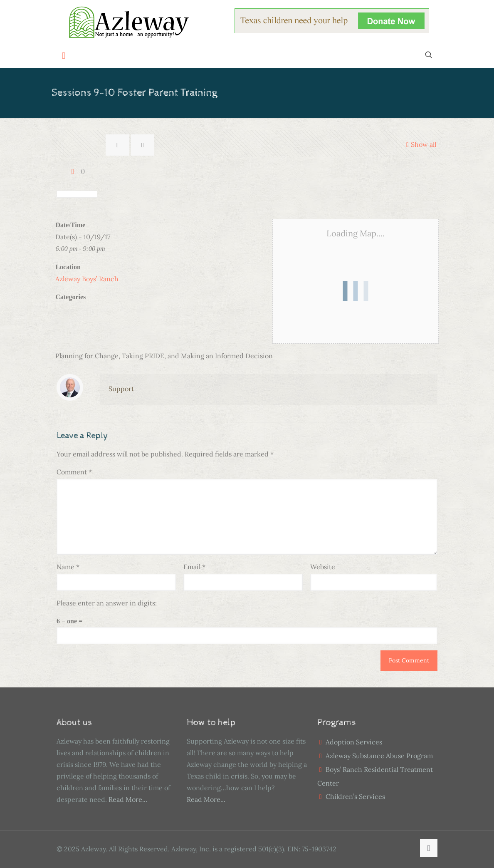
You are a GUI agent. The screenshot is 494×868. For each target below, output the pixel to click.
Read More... (128, 799)
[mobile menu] (64, 56)
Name (68, 567)
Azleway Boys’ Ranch (87, 279)
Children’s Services (355, 796)
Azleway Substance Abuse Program (379, 756)
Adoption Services (354, 742)
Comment (74, 472)
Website (323, 567)
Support (121, 389)
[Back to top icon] (429, 848)
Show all (420, 144)
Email (194, 567)
